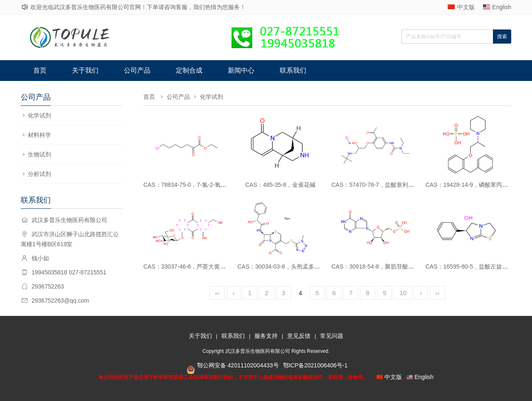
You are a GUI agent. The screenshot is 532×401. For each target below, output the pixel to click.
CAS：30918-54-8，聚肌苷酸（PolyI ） (383, 267)
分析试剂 (39, 174)
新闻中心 (241, 70)
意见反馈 (299, 336)
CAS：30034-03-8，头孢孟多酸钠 (281, 267)
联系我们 (293, 70)
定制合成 (189, 70)
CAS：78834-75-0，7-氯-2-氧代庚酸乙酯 (197, 185)
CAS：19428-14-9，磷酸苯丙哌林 (470, 185)
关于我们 (85, 70)
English (502, 7)
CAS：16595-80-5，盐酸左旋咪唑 (470, 267)
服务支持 (266, 336)
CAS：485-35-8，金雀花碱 (280, 185)
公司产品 (137, 70)
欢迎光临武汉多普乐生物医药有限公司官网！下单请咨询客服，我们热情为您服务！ (138, 7)
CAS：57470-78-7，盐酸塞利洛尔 (376, 185)
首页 (40, 70)
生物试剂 (39, 154)
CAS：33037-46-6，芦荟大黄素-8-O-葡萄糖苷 (203, 267)
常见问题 (332, 336)
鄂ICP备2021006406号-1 (315, 365)
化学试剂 (39, 115)
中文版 (466, 7)
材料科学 (39, 135)
